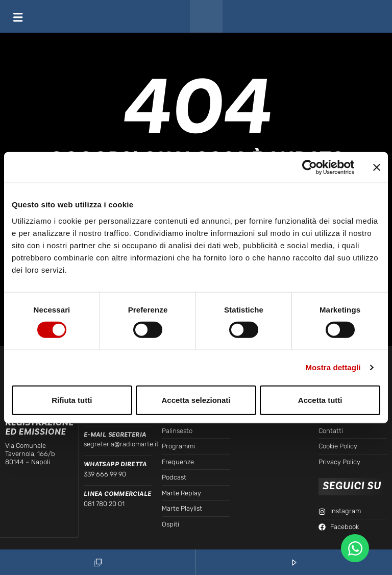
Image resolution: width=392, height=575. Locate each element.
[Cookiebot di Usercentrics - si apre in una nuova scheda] (310, 167)
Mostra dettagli (333, 367)
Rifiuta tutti (72, 400)
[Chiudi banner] (377, 167)
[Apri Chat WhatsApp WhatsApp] (355, 548)
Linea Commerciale (118, 494)
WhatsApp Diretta (115, 464)
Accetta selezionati (196, 400)
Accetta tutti (320, 400)
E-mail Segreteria (115, 435)
